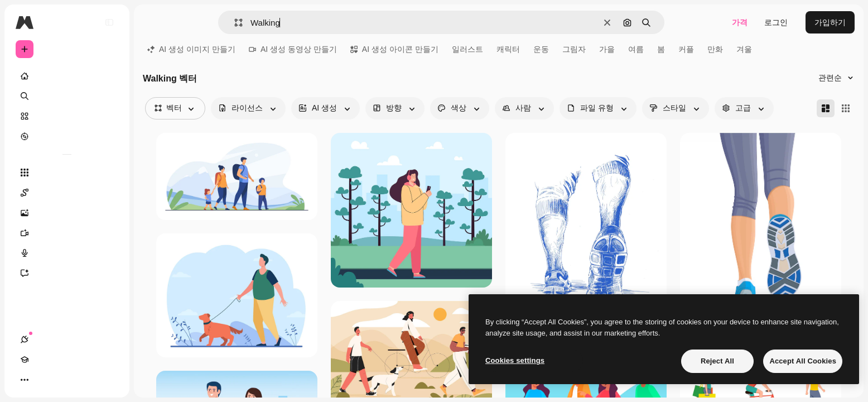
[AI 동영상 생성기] (67, 233)
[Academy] (45, 380)
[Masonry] (826, 108)
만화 (715, 49)
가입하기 (830, 22)
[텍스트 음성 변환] (67, 253)
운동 (541, 49)
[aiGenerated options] (325, 108)
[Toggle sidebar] (109, 22)
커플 (686, 49)
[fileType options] (598, 108)
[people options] (524, 108)
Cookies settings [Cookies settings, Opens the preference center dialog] (515, 360)
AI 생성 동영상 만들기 (293, 49)
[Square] (846, 108)
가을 (607, 49)
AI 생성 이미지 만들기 (191, 49)
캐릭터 (508, 49)
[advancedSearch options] (744, 108)
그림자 (574, 49)
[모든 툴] (67, 173)
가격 (740, 22)
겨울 (744, 49)
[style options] (676, 108)
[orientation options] (395, 108)
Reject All (717, 361)
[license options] (248, 108)
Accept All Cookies (803, 361)
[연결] (25, 380)
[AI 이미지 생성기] (67, 213)
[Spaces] (67, 193)
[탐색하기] (67, 136)
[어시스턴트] (67, 273)
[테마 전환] (65, 380)
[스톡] (67, 116)
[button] (234, 23)
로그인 (776, 22)
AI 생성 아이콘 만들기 (394, 49)
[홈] (67, 76)
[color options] (460, 108)
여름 (636, 49)
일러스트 (467, 49)
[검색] (67, 96)
